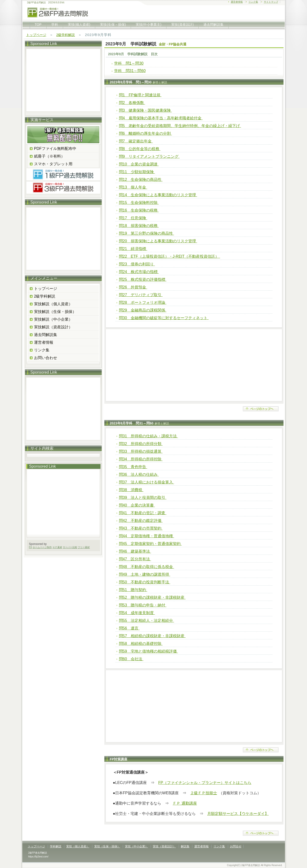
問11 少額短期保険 (137, 172)
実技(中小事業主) (149, 24)
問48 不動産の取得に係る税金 (147, 567)
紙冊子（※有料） (49, 156)
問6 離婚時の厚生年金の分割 (145, 133)
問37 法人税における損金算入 (147, 482)
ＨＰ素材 (57, 547)
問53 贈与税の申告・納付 (143, 605)
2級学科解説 (66, 35)
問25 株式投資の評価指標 (143, 279)
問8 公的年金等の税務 (140, 149)
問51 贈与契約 (133, 590)
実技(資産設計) (182, 24)
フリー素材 (84, 547)
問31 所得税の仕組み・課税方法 (148, 436)
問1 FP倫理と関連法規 (140, 95)
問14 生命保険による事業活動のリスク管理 (158, 195)
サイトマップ (271, 2)
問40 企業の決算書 (137, 505)
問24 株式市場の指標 (139, 272)
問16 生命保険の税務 (139, 210)
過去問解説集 (213, 24)
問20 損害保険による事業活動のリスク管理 (158, 241)
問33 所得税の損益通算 (141, 451)
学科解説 (56, 846)
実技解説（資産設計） (53, 327)
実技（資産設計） (164, 846)
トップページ (36, 35)
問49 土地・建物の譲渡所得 (145, 574)
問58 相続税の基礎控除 (141, 644)
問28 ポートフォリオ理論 (143, 303)
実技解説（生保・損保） (55, 312)
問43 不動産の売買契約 (141, 528)
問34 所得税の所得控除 (141, 459)
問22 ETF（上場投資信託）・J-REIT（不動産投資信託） (170, 256)
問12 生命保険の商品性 (141, 180)
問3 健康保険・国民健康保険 (145, 110)
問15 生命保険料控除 (139, 203)
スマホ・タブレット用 (53, 164)
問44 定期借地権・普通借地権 (147, 536)
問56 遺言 (129, 628)
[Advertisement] (194, 365)
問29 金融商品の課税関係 (143, 310)
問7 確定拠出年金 (136, 141)
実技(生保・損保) (113, 24)
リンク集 (253, 2)
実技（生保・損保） (107, 846)
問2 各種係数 (132, 103)
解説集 (185, 846)
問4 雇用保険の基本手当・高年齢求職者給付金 (161, 118)
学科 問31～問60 (130, 71)
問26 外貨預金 (133, 287)
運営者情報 (237, 2)
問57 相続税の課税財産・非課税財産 (152, 636)
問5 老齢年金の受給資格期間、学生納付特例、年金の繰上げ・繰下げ (180, 126)
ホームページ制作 (42, 547)
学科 (55, 24)
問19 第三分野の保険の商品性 (147, 233)
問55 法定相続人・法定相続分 (147, 620)
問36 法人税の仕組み (139, 474)
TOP (38, 24)
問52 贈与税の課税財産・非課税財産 (152, 597)
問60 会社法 (131, 659)
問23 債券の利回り (137, 264)
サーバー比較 (70, 547)
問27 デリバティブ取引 (141, 295)
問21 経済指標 (133, 249)
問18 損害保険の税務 (139, 226)
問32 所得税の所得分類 (141, 444)
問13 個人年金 (133, 187)
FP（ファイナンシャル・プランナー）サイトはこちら (205, 783)
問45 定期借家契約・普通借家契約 (150, 544)
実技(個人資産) (79, 24)
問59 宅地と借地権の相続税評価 (148, 651)
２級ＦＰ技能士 (204, 793)
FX (31, 547)
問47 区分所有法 (135, 559)
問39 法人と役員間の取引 (143, 498)
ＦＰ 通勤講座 (185, 803)
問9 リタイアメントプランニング (149, 156)
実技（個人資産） (78, 846)
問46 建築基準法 (135, 551)
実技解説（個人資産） (53, 304)
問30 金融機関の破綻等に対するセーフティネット (164, 318)
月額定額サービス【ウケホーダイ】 (238, 814)
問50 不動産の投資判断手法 (145, 582)
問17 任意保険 (133, 218)
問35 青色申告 (133, 467)
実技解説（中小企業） (53, 319)
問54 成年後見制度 (137, 613)
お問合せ (236, 846)
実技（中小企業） (136, 846)
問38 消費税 (131, 490)
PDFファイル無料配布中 (55, 149)
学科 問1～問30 (129, 63)
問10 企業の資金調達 (139, 164)
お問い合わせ (46, 358)
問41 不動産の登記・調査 (143, 513)
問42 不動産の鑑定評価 (141, 521)
